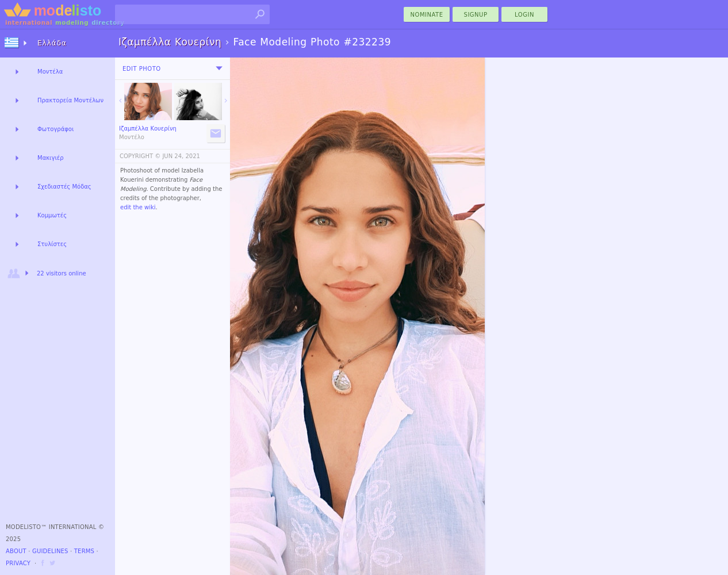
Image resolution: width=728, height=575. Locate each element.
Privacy (18, 563)
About (16, 551)
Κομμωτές (52, 215)
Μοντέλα (50, 72)
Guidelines (50, 551)
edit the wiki (138, 207)
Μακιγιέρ (51, 158)
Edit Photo (142, 69)
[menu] (219, 68)
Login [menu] (524, 15)
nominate (427, 15)
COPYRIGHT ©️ (140, 156)
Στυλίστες (52, 244)
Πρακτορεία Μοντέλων (70, 100)
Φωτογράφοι (55, 129)
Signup (476, 15)
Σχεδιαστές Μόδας (64, 187)
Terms (84, 551)
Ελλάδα (52, 43)
